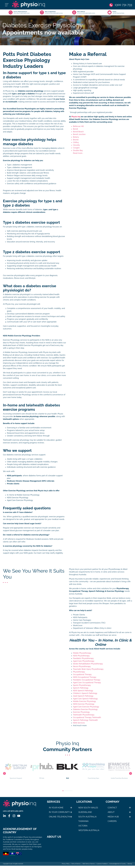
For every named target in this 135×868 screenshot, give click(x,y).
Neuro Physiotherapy (82, 666)
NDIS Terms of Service (88, 866)
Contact (112, 808)
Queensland (85, 812)
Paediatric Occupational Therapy (87, 680)
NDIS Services (79, 723)
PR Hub (68, 769)
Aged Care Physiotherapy (84, 661)
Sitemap (130, 866)
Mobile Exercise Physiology (84, 701)
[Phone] (121, 5)
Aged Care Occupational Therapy (87, 683)
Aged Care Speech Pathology (85, 699)
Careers (112, 821)
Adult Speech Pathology (83, 696)
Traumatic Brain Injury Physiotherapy (88, 669)
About (111, 812)
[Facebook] (9, 816)
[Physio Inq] (28, 5)
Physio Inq (76, 117)
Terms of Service (76, 866)
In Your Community (59, 812)
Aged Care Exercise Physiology (20, 500)
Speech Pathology (81, 688)
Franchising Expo (119, 769)
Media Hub (113, 817)
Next (131, 773)
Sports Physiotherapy (82, 685)
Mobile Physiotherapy (82, 653)
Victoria (83, 826)
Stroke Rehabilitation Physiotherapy (88, 664)
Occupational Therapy (82, 674)
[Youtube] (19, 816)
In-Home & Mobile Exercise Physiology (23, 495)
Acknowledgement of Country (118, 866)
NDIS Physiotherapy (81, 656)
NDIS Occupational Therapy (85, 677)
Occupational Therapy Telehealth (87, 717)
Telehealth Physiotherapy (84, 715)
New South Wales (88, 808)
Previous (4, 773)
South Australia (88, 817)
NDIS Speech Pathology (83, 691)
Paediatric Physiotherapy (83, 658)
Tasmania (83, 821)
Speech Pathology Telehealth (85, 720)
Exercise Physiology (81, 712)
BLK (93, 769)
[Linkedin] (4, 816)
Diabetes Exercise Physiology (85, 709)
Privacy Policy (66, 866)
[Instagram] (14, 816)
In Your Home (56, 808)
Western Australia (89, 830)
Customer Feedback (102, 866)
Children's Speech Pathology (85, 693)
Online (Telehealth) (60, 817)
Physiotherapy (79, 672)
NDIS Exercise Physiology (18, 498)
